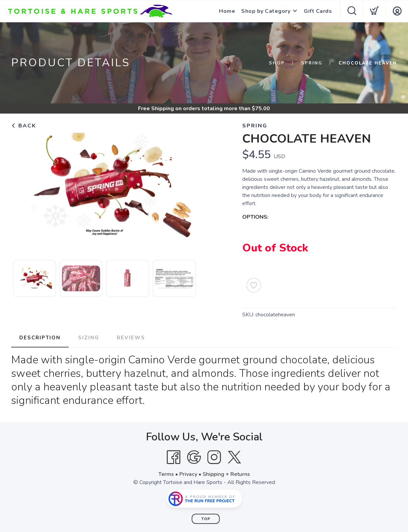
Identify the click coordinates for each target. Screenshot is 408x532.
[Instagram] (214, 457)
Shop (277, 63)
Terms (166, 474)
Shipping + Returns (226, 474)
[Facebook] (174, 457)
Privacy (188, 474)
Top (206, 519)
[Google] (194, 457)
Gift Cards (318, 11)
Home (227, 11)
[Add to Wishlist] (254, 285)
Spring (312, 63)
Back (24, 126)
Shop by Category (266, 11)
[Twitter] (234, 457)
